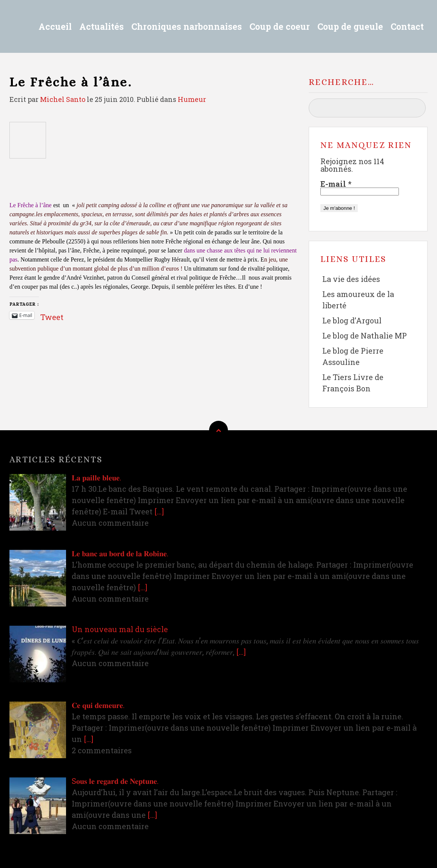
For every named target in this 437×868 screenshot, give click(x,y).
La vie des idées (351, 279)
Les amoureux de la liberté (358, 300)
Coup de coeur (280, 26)
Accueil (55, 26)
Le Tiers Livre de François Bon (353, 383)
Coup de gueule (350, 26)
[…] (159, 511)
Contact (407, 26)
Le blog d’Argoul (352, 320)
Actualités (102, 26)
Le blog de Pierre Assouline (353, 356)
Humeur (192, 99)
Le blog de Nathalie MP (365, 336)
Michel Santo (63, 99)
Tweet (52, 315)
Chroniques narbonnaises (187, 26)
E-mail (336, 184)
